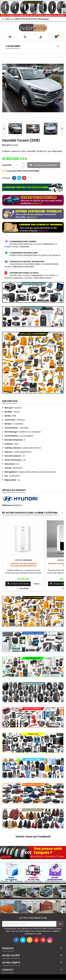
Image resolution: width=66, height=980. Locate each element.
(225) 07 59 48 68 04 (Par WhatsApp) (32, 19)
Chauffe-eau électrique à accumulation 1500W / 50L (23, 565)
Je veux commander (43, 165)
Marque (6, 145)
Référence (7, 505)
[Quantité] (17, 165)
